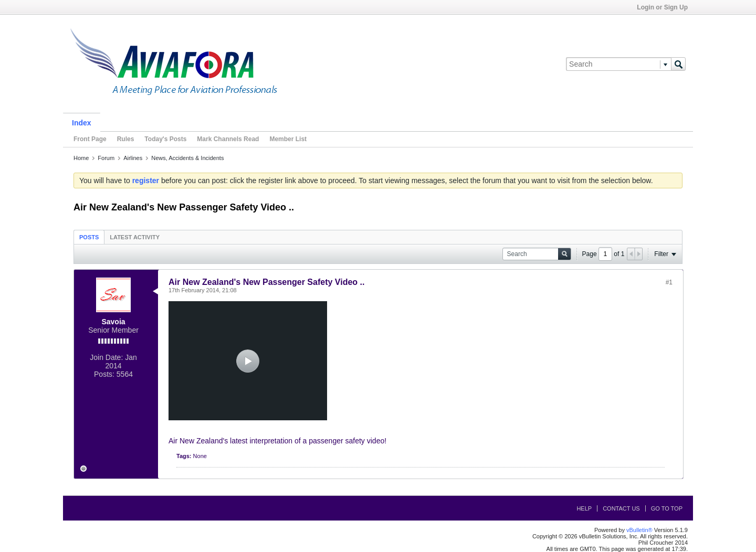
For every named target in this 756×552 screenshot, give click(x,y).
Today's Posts (165, 139)
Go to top (667, 508)
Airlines (133, 158)
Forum (106, 158)
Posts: (104, 374)
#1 (669, 282)
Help (584, 508)
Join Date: (106, 357)
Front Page (90, 139)
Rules (126, 139)
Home (81, 158)
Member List (288, 139)
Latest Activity (135, 237)
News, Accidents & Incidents (187, 158)
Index (82, 123)
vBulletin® (639, 530)
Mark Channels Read (228, 139)
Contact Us (621, 508)
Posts (89, 237)
